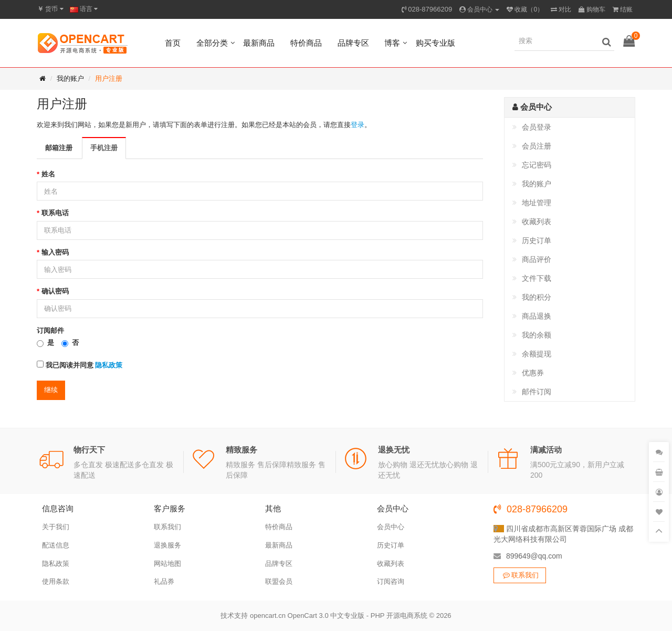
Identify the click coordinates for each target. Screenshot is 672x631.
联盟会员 (279, 581)
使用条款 (56, 581)
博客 (392, 43)
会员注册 (537, 146)
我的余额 (537, 335)
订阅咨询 (391, 581)
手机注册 (104, 148)
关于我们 (56, 527)
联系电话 (55, 213)
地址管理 (537, 203)
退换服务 (167, 545)
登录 (358, 125)
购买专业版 (435, 43)
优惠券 (533, 373)
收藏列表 (537, 222)
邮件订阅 (537, 392)
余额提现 (537, 354)
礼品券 (164, 581)
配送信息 (56, 545)
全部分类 (212, 43)
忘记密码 (537, 165)
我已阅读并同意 (80, 365)
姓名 (48, 174)
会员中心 (391, 527)
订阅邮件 (50, 330)
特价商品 (306, 43)
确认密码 (55, 291)
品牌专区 (353, 43)
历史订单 (537, 240)
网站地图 (167, 564)
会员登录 (537, 127)
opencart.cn (268, 616)
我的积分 (537, 297)
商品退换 (537, 316)
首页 (173, 43)
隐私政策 (56, 564)
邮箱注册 (59, 148)
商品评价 (537, 259)
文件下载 (537, 278)
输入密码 (55, 252)
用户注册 (109, 78)
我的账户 (70, 78)
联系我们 (167, 527)
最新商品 (259, 43)
